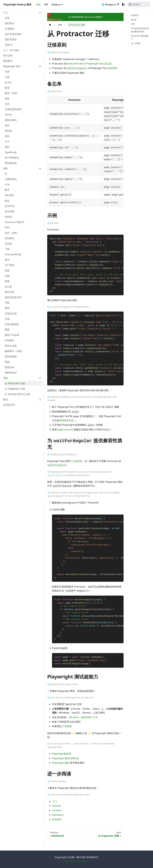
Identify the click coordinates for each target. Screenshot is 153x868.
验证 (7, 201)
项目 (7, 125)
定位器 (8, 287)
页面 (7, 319)
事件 (7, 260)
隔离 (7, 281)
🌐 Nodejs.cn (110, 4)
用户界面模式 (12, 158)
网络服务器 (11, 163)
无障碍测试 (11, 179)
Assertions (58, 815)
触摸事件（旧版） (14, 351)
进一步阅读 (136, 43)
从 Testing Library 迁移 (17, 394)
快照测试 (10, 340)
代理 (7, 72)
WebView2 (11, 373)
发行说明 (8, 56)
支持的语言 (9, 405)
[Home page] (50, 25)
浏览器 (8, 217)
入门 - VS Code (11, 50)
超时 (7, 147)
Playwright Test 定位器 (99, 64)
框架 (7, 270)
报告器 (8, 131)
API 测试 (9, 195)
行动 (7, 184)
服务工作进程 (12, 335)
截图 (7, 330)
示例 (133, 24)
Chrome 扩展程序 (14, 222)
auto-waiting (83, 472)
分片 (7, 142)
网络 (7, 308)
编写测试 (10, 23)
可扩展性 (10, 265)
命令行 (8, 82)
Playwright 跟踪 (61, 763)
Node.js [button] (56, 4)
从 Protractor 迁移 (15, 383)
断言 (7, 190)
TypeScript (11, 152)
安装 (7, 18)
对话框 (8, 244)
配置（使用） (12, 93)
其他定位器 (11, 313)
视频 (7, 362)
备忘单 (134, 20)
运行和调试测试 (13, 34)
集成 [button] (5, 399)
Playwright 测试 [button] (12, 66)
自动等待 (10, 206)
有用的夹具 (65, 420)
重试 (7, 136)
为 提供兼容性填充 (140, 30)
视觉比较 (10, 367)
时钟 (7, 227)
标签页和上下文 (89, 717)
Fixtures (56, 806)
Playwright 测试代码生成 (65, 758)
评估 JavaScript (13, 254)
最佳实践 (10, 211)
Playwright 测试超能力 (140, 37)
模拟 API (9, 292)
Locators (57, 810)
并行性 (8, 115)
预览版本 (8, 61)
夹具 (7, 104)
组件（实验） (12, 233)
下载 (7, 249)
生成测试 (10, 29)
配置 (7, 88)
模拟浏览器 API (13, 297)
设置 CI (9, 45)
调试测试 (10, 238)
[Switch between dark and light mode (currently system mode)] (123, 4)
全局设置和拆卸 (13, 109)
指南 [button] (5, 168)
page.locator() (65, 429)
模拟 (7, 99)
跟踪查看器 (11, 39)
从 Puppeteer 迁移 (15, 389)
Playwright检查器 (62, 754)
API (46, 4)
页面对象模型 (12, 324)
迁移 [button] (5, 378)
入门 (54, 801)
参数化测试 (11, 120)
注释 (7, 77)
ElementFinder (75, 64)
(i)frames (74, 717)
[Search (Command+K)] (139, 4)
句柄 (7, 276)
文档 (38, 4)
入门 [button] (5, 13)
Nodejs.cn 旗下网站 (77, 861)
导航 (7, 303)
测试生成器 (11, 346)
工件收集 (67, 726)
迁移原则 (135, 15)
